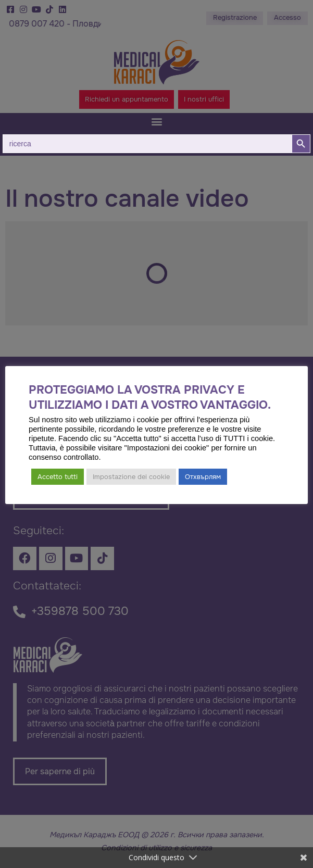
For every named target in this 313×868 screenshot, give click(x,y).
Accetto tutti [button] (58, 477)
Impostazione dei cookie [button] (131, 477)
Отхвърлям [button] (203, 477)
